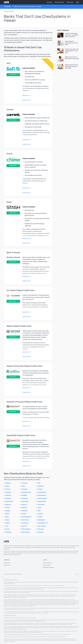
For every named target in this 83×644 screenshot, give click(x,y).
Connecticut (9, 501)
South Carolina (42, 498)
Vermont (40, 514)
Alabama (8, 483)
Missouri (24, 504)
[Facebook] (76, 574)
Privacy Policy (47, 565)
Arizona (8, 489)
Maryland (24, 489)
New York (24, 526)
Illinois (7, 520)
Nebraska (24, 511)
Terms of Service (47, 563)
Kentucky (8, 532)
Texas (39, 508)
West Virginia (42, 526)
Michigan (24, 495)
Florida (7, 508)
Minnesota (25, 498)
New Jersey (25, 520)
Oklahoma (41, 486)
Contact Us (7, 565)
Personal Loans (59, 2)
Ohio (39, 483)
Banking (50, 2)
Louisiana (24, 483)
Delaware (8, 504)
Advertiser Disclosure (9, 11)
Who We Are (7, 563)
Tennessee (41, 504)
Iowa (7, 526)
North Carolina (26, 529)
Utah (39, 511)
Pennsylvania (42, 492)
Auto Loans (70, 2)
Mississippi (25, 501)
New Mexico (25, 523)
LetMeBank (7, 7)
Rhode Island (42, 495)
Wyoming (40, 532)
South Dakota (42, 501)
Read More (27, 96)
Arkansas (8, 492)
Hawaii (7, 514)
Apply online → (27, 100)
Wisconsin (41, 529)
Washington (41, 520)
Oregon (40, 489)
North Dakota (26, 532)
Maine (23, 486)
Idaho (7, 517)
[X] (78, 574)
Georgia (8, 511)
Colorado (8, 498)
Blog (77, 2)
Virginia (40, 517)
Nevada (24, 514)
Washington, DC (43, 523)
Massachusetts (26, 492)
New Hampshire (26, 517)
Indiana (7, 523)
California (8, 495)
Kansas (7, 529)
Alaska (7, 486)
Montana (24, 508)
